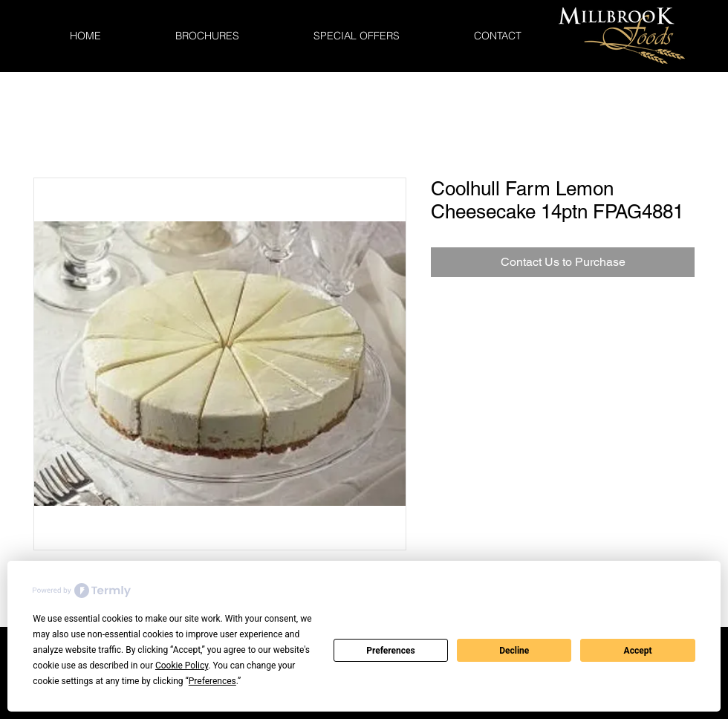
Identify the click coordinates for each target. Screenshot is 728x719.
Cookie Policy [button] (182, 666)
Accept (638, 651)
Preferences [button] (212, 681)
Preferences (391, 651)
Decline (514, 651)
